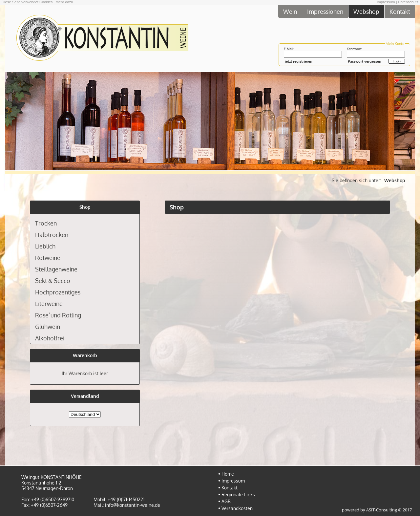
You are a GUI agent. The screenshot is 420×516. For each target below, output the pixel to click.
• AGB (224, 501)
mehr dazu (64, 2)
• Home (226, 474)
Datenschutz (408, 2)
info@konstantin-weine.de (133, 505)
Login (397, 61)
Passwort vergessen (365, 61)
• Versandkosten (235, 508)
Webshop (366, 11)
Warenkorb (85, 355)
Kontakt (400, 11)
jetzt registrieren (299, 61)
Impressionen (325, 11)
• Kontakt (228, 488)
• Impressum (231, 481)
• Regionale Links (237, 494)
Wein (290, 11)
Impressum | (387, 2)
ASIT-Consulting (382, 510)
